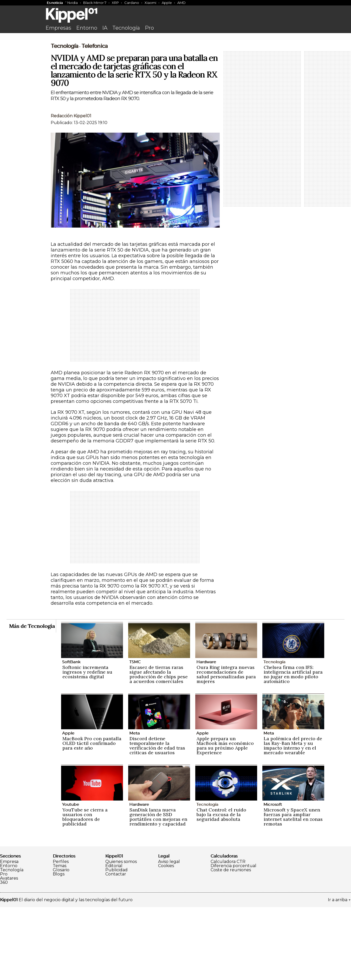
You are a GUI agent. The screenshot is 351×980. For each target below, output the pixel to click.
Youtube (71, 877)
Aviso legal (169, 934)
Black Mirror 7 (95, 3)
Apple (167, 3)
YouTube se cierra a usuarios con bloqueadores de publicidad (85, 890)
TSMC (135, 735)
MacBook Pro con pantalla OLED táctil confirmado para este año (92, 816)
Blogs (59, 947)
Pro (149, 28)
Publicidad (116, 943)
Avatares (9, 951)
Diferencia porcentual (233, 939)
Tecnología (126, 28)
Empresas (58, 28)
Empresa (9, 934)
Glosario (61, 943)
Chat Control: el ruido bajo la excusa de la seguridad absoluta (221, 887)
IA (105, 28)
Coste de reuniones (231, 943)
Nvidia (73, 3)
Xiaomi (150, 3)
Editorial (114, 939)
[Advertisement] (175, 75)
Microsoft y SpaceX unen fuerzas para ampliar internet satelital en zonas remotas (293, 890)
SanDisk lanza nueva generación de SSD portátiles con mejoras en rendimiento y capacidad (158, 890)
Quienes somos (121, 934)
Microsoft (273, 877)
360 (4, 955)
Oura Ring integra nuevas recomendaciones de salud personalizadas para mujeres (226, 747)
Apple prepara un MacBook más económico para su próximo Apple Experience (225, 818)
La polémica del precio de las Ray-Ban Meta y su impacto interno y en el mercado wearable (293, 818)
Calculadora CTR (228, 934)
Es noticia (55, 3)
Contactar (116, 947)
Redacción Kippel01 (71, 189)
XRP (115, 3)
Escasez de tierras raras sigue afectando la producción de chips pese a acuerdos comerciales (159, 747)
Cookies (166, 939)
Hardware (206, 735)
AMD (181, 3)
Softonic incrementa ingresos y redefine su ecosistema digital (87, 745)
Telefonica (95, 119)
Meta (134, 806)
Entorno (87, 28)
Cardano (132, 3)
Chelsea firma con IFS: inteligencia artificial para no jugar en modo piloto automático (293, 747)
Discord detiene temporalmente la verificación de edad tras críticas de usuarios (157, 818)
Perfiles (61, 934)
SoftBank (71, 735)
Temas (60, 939)
